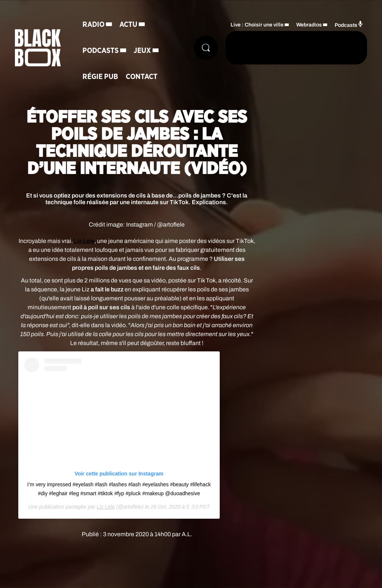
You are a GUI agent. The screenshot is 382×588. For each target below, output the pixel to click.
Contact (142, 77)
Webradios (309, 25)
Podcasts (101, 51)
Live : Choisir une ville (257, 25)
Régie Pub (100, 77)
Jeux (142, 51)
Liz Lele (106, 507)
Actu (128, 25)
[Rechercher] (206, 48)
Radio (93, 25)
